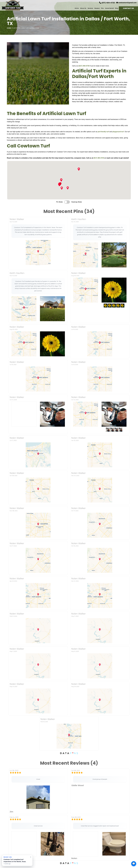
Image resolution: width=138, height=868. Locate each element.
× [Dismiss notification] (31, 857)
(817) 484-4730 (107, 3)
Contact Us (128, 8)
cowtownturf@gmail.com (126, 3)
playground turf (118, 132)
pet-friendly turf (103, 132)
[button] (68, 188)
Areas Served (109, 8)
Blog (117, 8)
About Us (83, 8)
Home (77, 8)
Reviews (97, 8)
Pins (102, 8)
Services (90, 8)
